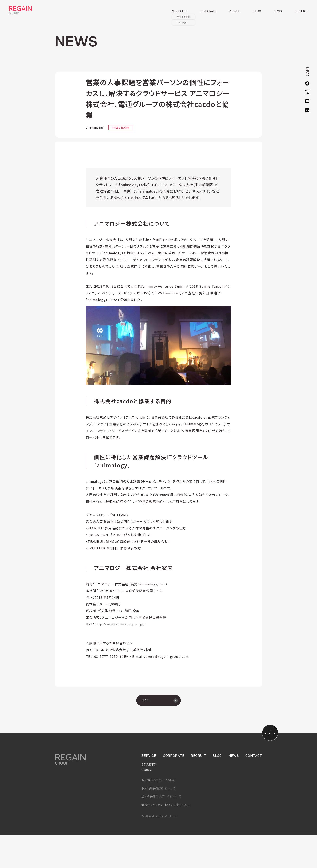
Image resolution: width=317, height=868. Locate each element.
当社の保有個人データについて (161, 829)
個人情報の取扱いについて (158, 813)
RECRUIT (235, 11)
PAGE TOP (270, 766)
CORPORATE (208, 11)
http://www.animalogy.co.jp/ (120, 657)
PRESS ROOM (121, 127)
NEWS (278, 11)
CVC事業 (147, 803)
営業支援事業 (149, 797)
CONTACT (301, 11)
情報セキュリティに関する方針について (166, 837)
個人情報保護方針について (159, 821)
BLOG (257, 11)
